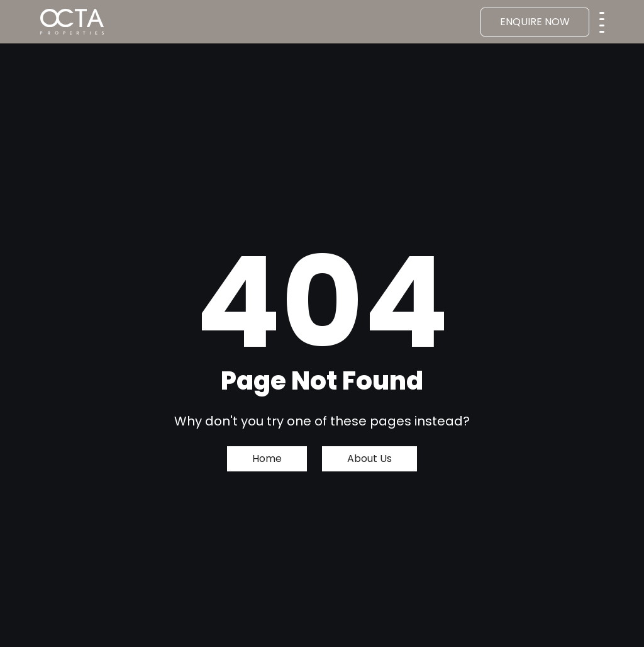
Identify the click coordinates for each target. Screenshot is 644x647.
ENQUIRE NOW (535, 22)
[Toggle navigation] (602, 18)
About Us (369, 459)
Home (267, 459)
